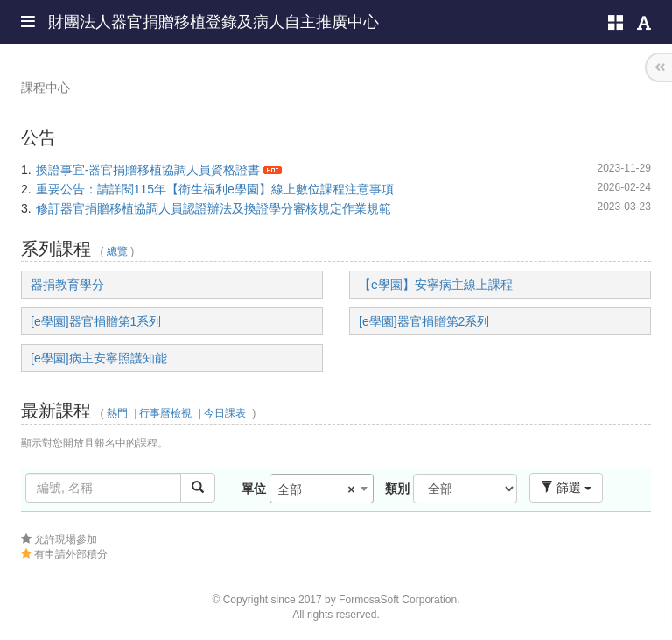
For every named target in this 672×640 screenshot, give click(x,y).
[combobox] (322, 489)
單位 (254, 489)
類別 (397, 489)
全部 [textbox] (316, 489)
